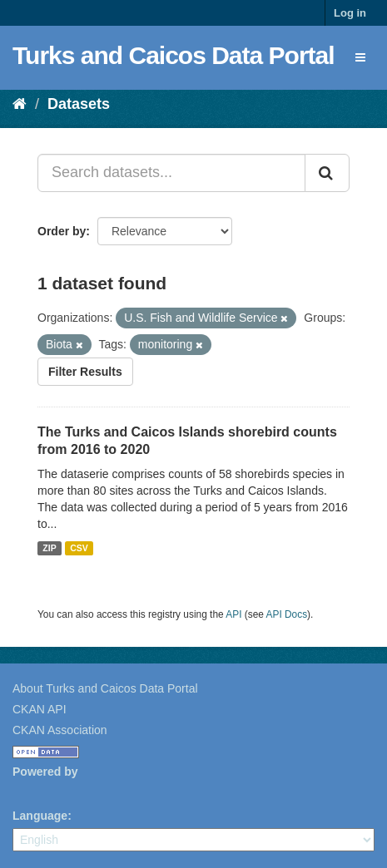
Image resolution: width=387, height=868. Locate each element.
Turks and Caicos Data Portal (174, 55)
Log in (350, 13)
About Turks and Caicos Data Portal (105, 688)
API (233, 614)
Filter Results (85, 372)
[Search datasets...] (171, 173)
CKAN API (40, 709)
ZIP (49, 548)
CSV (79, 548)
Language (40, 816)
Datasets (79, 104)
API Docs (287, 614)
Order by (62, 231)
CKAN (41, 790)
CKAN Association (60, 730)
